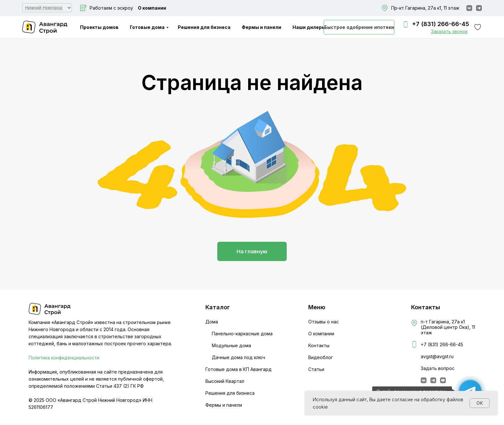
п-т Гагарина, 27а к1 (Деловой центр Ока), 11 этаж (448, 327)
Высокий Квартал (225, 381)
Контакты (319, 345)
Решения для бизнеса (204, 27)
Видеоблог (321, 357)
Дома (212, 322)
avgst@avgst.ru (437, 356)
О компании (152, 8)
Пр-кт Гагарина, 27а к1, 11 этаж (425, 8)
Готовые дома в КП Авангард (239, 369)
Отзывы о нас (324, 322)
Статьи (316, 369)
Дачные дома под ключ (239, 357)
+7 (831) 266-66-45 (441, 24)
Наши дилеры (309, 27)
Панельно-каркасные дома (242, 334)
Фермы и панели (261, 27)
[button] (449, 31)
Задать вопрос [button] (438, 368)
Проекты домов (99, 27)
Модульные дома (231, 345)
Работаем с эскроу (111, 8)
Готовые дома (147, 27)
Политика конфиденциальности (64, 358)
